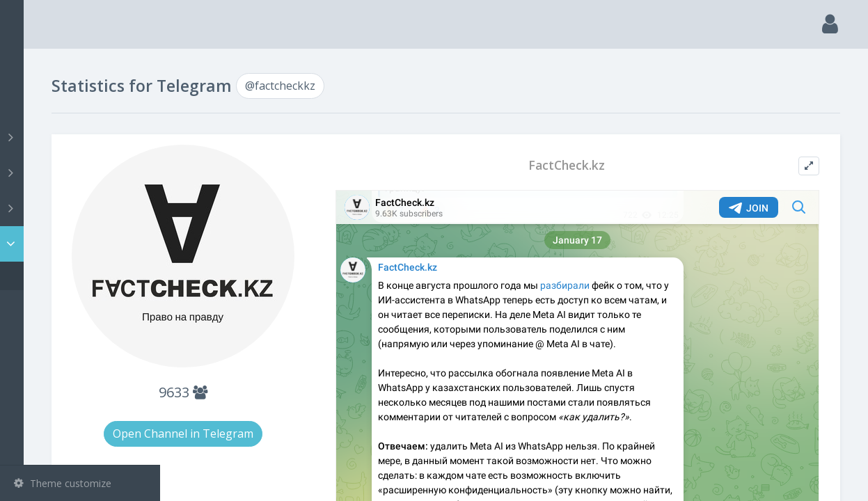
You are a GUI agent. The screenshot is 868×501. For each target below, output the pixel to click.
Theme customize (63, 483)
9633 (297, 366)
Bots (82, 208)
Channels (82, 137)
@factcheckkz (66, 276)
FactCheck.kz (613, 165)
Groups (82, 173)
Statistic (84, 244)
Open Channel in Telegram (297, 408)
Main (33, 66)
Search (36, 102)
